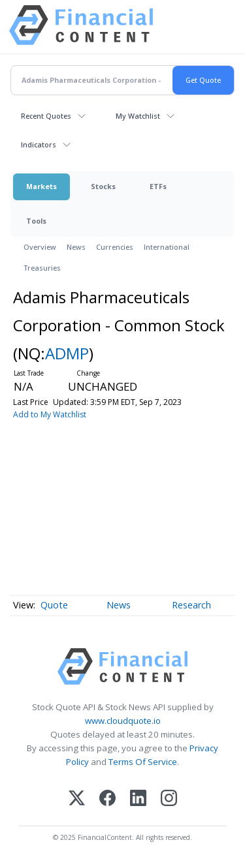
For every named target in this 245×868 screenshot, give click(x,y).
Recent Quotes (46, 116)
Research (191, 605)
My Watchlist (138, 116)
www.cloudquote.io (123, 721)
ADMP (67, 353)
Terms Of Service (143, 762)
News (76, 247)
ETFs (158, 186)
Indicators (39, 144)
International (167, 247)
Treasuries (42, 268)
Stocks (103, 186)
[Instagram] (169, 799)
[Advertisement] (122, 506)
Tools (36, 221)
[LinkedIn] (138, 799)
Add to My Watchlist (50, 414)
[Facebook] (107, 799)
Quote (54, 605)
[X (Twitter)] (77, 799)
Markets (41, 186)
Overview (40, 247)
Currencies (115, 247)
